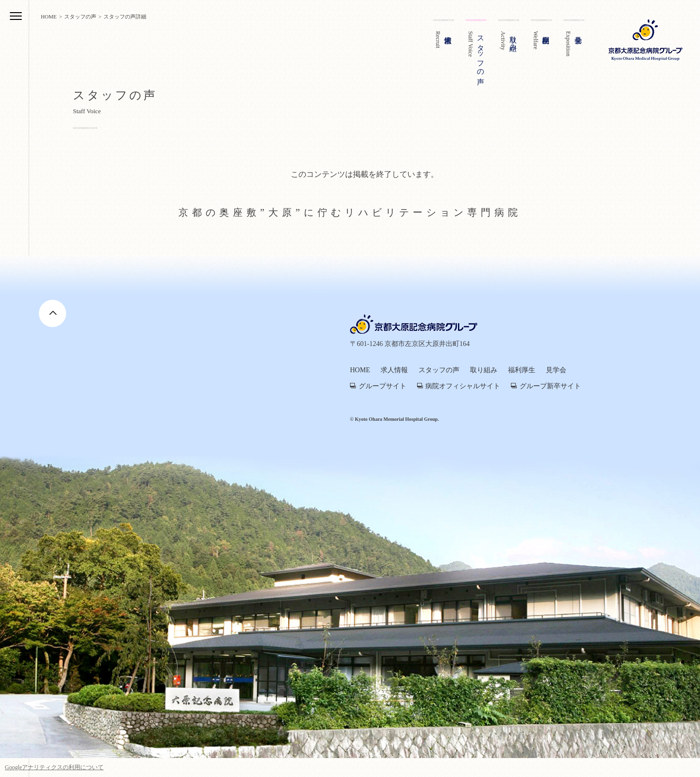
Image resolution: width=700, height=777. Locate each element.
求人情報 (394, 370)
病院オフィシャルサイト (463, 386)
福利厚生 (522, 370)
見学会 (556, 370)
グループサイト (383, 386)
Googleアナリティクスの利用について (54, 767)
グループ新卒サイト (550, 386)
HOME (360, 370)
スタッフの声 (439, 370)
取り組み (484, 370)
